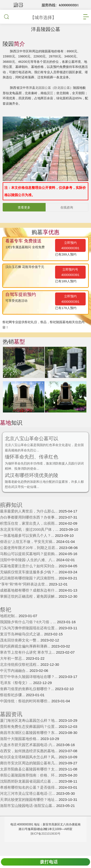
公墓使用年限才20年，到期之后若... (29, 560)
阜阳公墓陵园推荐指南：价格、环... (29, 787)
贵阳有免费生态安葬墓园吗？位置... (29, 738)
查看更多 (24, 216)
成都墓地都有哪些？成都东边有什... (29, 602)
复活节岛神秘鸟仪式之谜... (22, 646)
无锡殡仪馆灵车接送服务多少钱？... (29, 584)
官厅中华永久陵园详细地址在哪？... (29, 689)
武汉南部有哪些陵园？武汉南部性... (29, 590)
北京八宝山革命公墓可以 (33, 448)
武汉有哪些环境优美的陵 (33, 486)
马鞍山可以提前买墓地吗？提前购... (29, 566)
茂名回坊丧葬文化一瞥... (20, 652)
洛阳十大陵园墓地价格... (20, 751)
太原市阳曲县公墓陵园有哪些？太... (29, 781)
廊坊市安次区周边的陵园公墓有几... (29, 775)
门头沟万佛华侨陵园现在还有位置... (29, 640)
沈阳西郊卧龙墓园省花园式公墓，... (29, 793)
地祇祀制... (9, 628)
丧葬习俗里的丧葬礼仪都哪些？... (28, 701)
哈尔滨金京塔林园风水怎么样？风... (29, 769)
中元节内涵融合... (15, 682)
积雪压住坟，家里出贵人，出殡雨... (29, 535)
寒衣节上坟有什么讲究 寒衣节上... (28, 664)
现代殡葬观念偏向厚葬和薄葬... (26, 658)
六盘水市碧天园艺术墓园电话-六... (28, 757)
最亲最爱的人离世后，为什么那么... (29, 523)
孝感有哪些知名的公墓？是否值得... (29, 799)
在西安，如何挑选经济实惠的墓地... (29, 763)
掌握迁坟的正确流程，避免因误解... (29, 608)
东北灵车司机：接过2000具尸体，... (30, 541)
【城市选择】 (43, 18)
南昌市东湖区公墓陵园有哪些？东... (29, 745)
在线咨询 (67, 216)
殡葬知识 (11, 517)
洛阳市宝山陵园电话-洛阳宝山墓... (28, 818)
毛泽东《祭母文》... (17, 695)
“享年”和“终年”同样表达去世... (25, 596)
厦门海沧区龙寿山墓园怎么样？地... (29, 732)
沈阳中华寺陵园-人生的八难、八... (28, 572)
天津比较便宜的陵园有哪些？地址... (29, 811)
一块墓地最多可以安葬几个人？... (28, 547)
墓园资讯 (11, 726)
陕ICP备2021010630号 (45, 846)
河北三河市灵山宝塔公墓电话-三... (28, 805)
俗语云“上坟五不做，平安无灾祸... (28, 553)
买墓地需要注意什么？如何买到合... (29, 578)
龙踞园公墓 (46, 95)
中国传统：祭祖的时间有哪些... (26, 713)
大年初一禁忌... (13, 670)
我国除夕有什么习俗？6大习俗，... (29, 634)
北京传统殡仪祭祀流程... (20, 676)
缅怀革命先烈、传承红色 (33, 467)
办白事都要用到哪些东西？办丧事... (29, 529)
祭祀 (6, 622)
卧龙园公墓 (66, 95)
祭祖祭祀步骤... (13, 707)
